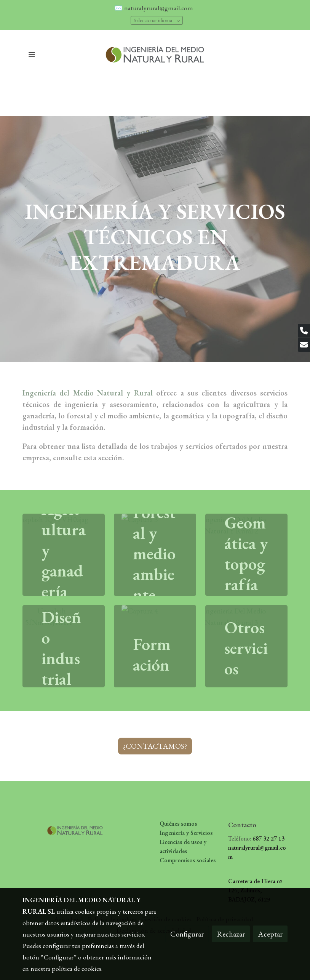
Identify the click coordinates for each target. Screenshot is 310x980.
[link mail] (304, 345)
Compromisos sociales (188, 860)
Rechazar (231, 934)
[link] (155, 54)
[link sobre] (52, 828)
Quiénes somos (178, 824)
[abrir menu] (32, 54)
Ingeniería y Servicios (186, 833)
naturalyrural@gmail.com (159, 8)
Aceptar (270, 934)
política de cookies (77, 968)
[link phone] (304, 331)
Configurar (187, 934)
